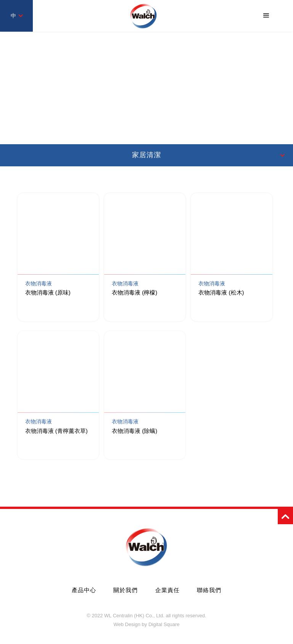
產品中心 (84, 590)
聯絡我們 (209, 590)
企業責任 (167, 590)
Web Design (127, 624)
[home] (143, 16)
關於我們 (126, 590)
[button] (266, 16)
